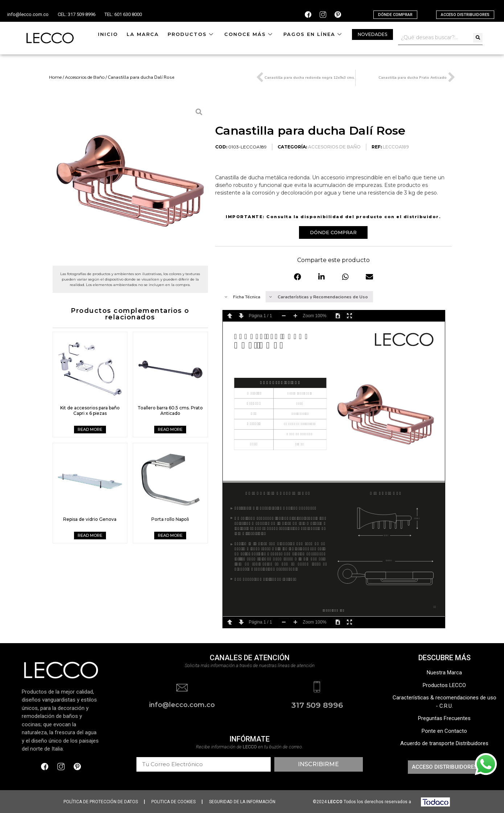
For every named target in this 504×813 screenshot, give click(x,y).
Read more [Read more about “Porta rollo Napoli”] (170, 535)
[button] (395, 15)
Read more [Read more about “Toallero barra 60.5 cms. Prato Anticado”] (170, 429)
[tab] (243, 297)
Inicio (108, 34)
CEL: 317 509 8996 (77, 14)
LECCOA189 (396, 147)
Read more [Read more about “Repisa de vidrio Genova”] (90, 535)
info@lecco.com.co (28, 14)
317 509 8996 (317, 705)
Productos (192, 34)
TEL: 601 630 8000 (123, 14)
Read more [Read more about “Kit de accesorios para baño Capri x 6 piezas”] (90, 429)
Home (55, 77)
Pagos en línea (314, 34)
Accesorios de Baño (85, 77)
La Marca (143, 34)
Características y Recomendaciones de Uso (319, 297)
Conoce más (249, 34)
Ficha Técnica (242, 297)
